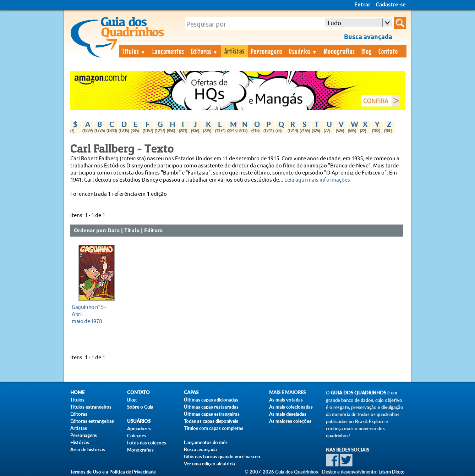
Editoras (204, 51)
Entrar (362, 5)
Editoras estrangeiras (92, 421)
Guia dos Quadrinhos (359, 393)
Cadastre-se (391, 5)
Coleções (137, 436)
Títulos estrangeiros (91, 407)
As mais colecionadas (291, 407)
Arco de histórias (88, 449)
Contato (388, 51)
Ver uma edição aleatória (209, 464)
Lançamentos (168, 51)
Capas (191, 392)
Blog (367, 51)
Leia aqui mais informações (317, 180)
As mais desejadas (288, 414)
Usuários (303, 51)
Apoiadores (139, 428)
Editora (153, 231)
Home (77, 392)
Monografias (339, 51)
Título (132, 231)
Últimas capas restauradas (211, 407)
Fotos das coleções (147, 443)
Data (114, 231)
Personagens (267, 51)
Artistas (234, 51)
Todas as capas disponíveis (211, 421)
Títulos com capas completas (214, 428)
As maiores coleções (290, 421)
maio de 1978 (95, 314)
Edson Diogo (392, 472)
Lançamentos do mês (206, 442)
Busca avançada (200, 449)
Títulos (134, 51)
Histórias (80, 442)
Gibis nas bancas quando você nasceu (222, 456)
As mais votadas (286, 400)
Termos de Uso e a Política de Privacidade (113, 472)
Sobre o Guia (140, 407)
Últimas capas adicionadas (211, 400)
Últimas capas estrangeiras (212, 414)
